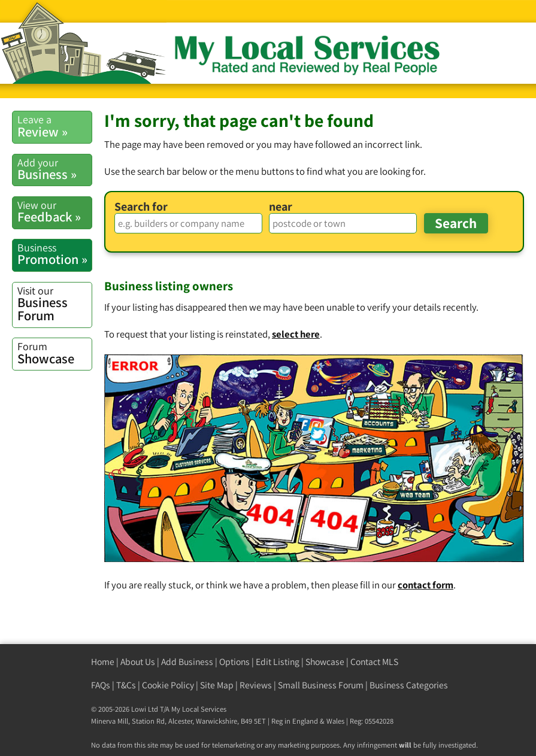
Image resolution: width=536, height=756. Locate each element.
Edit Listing (278, 662)
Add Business (187, 662)
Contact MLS (374, 662)
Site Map (217, 685)
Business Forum (54, 304)
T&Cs (126, 685)
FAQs (101, 685)
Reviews (256, 685)
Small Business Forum (321, 685)
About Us (138, 662)
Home (103, 662)
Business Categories (409, 685)
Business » (54, 169)
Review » (54, 126)
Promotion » (54, 254)
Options (234, 662)
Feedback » (54, 212)
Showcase (54, 353)
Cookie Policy (168, 685)
